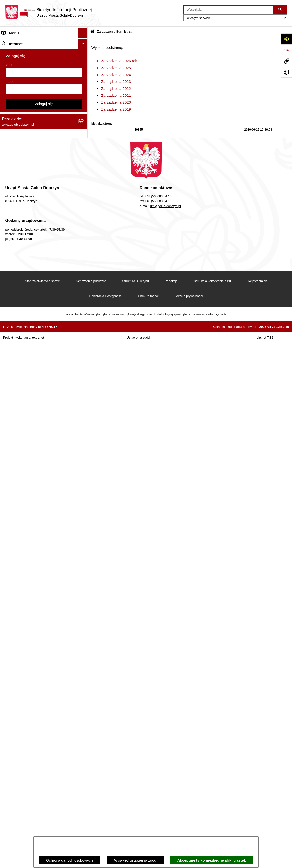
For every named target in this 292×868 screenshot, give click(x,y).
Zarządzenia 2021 (116, 95)
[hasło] (44, 631)
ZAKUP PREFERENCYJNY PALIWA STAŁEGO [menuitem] (32, 499)
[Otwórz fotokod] (286, 72)
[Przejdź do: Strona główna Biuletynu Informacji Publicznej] (92, 32)
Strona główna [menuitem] (14, 42)
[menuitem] (44, 138)
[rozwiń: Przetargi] (84, 116)
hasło (10, 623)
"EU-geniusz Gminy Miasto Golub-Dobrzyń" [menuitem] (38, 559)
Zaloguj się (44, 645)
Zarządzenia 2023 (116, 82)
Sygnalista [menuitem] (10, 434)
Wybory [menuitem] (8, 274)
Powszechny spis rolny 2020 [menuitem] (25, 354)
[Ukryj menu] (83, 33)
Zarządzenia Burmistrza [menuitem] (21, 125)
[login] (44, 614)
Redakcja (171, 813)
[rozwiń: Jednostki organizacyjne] (84, 70)
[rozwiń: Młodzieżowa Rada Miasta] (84, 79)
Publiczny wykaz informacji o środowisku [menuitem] (35, 265)
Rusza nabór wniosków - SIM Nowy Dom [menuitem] (36, 326)
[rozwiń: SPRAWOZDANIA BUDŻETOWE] (84, 247)
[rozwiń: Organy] (84, 51)
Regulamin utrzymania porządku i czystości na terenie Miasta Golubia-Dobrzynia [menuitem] (40, 403)
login (10, 606)
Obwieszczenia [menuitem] (14, 317)
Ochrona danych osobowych (69, 860)
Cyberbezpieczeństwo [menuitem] (20, 487)
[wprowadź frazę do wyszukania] (228, 10)
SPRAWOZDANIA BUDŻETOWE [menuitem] (29, 246)
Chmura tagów (148, 828)
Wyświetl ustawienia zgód (135, 860)
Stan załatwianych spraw (42, 813)
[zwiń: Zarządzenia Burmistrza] (84, 125)
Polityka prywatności (189, 828)
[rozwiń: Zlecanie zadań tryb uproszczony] (84, 61)
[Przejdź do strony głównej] (48, 12)
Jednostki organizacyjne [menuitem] (22, 70)
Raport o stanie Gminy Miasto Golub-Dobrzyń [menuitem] (39, 415)
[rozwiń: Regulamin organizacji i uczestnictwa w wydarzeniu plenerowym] (84, 284)
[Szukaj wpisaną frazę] (280, 10)
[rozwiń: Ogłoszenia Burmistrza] (84, 88)
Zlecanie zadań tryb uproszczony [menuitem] (29, 61)
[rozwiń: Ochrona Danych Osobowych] (84, 107)
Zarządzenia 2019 (116, 109)
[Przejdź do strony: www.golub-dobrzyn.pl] (286, 61)
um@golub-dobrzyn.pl (165, 738)
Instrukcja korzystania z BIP (213, 813)
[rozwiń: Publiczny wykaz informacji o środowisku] (84, 265)
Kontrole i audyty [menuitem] (16, 308)
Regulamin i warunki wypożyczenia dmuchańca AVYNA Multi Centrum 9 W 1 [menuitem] (35, 445)
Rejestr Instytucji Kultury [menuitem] (22, 382)
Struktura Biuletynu (136, 813)
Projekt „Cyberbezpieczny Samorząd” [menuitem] (33, 550)
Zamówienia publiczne (91, 813)
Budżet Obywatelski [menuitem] (18, 372)
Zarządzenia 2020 (116, 102)
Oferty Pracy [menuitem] (12, 345)
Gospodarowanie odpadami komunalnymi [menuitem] (36, 335)
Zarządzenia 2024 (116, 75)
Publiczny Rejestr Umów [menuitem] (22, 363)
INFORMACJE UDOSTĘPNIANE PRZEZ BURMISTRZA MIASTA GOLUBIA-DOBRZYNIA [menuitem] (36, 517)
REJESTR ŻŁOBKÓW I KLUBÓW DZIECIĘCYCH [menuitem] (30, 571)
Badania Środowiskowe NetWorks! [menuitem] (30, 541)
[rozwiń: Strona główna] (84, 42)
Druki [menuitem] (6, 298)
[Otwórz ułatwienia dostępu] (286, 39)
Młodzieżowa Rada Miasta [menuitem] (24, 79)
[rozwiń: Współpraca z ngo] (84, 238)
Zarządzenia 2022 (116, 88)
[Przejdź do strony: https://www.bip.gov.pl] (286, 50)
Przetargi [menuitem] (9, 116)
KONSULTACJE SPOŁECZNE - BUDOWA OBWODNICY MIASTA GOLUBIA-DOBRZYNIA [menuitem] (37, 472)
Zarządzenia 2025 (116, 68)
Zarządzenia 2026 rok (119, 61)
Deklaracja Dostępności (106, 828)
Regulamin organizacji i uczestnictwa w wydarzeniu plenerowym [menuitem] (34, 286)
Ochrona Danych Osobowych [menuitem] (26, 107)
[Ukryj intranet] (83, 585)
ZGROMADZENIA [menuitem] (17, 531)
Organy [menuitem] (8, 51)
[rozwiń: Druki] (84, 299)
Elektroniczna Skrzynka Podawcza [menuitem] (30, 424)
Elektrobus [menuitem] (11, 457)
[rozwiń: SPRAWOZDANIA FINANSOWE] (84, 256)
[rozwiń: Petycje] (84, 98)
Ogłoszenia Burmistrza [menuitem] (21, 88)
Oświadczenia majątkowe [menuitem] (23, 391)
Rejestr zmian (257, 813)
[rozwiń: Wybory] (84, 275)
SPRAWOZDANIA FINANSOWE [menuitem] (29, 256)
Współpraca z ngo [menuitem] (17, 237)
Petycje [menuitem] (8, 98)
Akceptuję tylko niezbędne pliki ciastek (212, 860)
